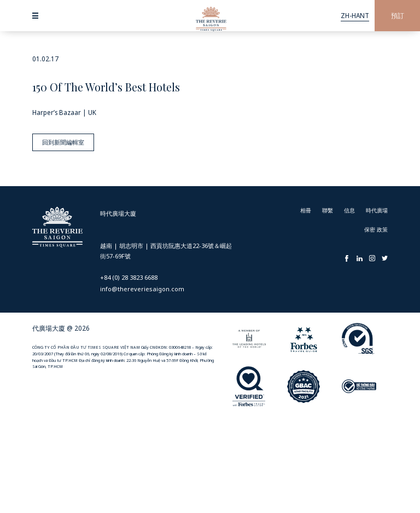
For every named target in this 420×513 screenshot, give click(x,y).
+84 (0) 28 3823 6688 (129, 275)
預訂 (398, 16)
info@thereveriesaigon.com (142, 287)
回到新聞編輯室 (61, 140)
